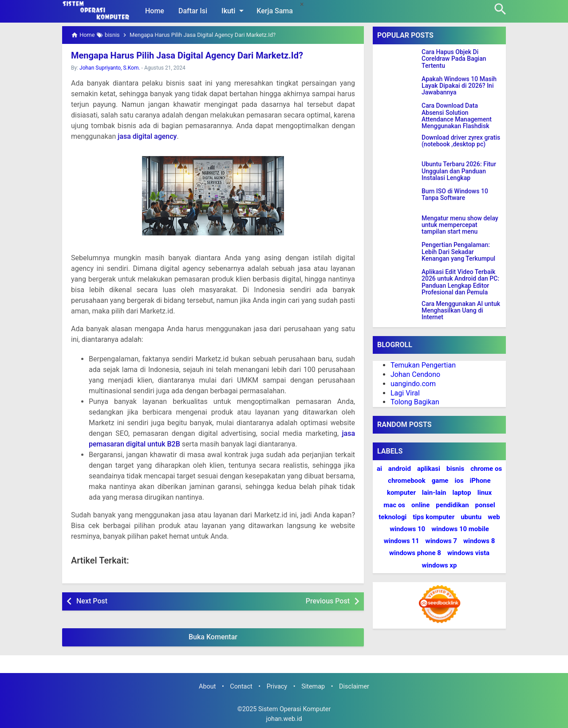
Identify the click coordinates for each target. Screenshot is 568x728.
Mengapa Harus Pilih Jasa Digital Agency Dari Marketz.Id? (187, 55)
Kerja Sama (275, 11)
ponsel (485, 505)
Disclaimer (354, 687)
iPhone (480, 481)
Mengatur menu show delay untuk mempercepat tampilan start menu (460, 225)
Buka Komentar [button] (213, 637)
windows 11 (402, 541)
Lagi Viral (405, 393)
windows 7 (441, 541)
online (420, 505)
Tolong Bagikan (415, 402)
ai (379, 469)
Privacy (277, 687)
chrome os (486, 469)
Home (155, 11)
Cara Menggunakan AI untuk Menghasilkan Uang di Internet (461, 311)
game (440, 481)
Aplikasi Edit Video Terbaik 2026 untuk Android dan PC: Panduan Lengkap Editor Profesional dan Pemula (460, 282)
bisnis (455, 469)
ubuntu (471, 517)
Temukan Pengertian (423, 365)
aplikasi (429, 469)
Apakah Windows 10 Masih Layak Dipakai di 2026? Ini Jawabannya (459, 86)
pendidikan (452, 505)
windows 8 (479, 541)
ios (459, 481)
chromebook (406, 481)
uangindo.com (413, 384)
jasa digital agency (147, 136)
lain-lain (434, 493)
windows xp (440, 565)
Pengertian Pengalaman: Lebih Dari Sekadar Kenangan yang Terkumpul (458, 252)
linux (485, 493)
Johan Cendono (415, 374)
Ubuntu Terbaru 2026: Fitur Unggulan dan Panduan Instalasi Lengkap (459, 171)
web (494, 517)
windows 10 (407, 529)
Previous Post (328, 601)
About (207, 687)
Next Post (92, 601)
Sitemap (313, 687)
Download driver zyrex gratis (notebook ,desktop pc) (461, 141)
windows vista (468, 553)
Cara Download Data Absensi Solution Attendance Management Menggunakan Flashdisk (457, 116)
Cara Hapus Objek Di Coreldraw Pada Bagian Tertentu (454, 59)
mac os (394, 505)
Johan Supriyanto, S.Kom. (110, 68)
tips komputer (434, 517)
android (400, 469)
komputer (401, 493)
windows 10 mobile (460, 529)
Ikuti (234, 11)
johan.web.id (284, 719)
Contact (241, 687)
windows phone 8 (415, 553)
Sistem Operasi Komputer (294, 709)
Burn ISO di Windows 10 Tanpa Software (455, 195)
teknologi (392, 517)
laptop (462, 493)
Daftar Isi (193, 11)
